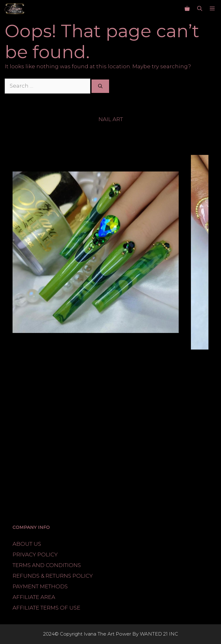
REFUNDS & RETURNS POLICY (53, 576)
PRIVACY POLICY (35, 555)
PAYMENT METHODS (40, 586)
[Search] (100, 86)
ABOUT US (27, 544)
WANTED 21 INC (159, 634)
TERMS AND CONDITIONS (47, 565)
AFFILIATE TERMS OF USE (46, 608)
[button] (200, 9)
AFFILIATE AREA (34, 597)
